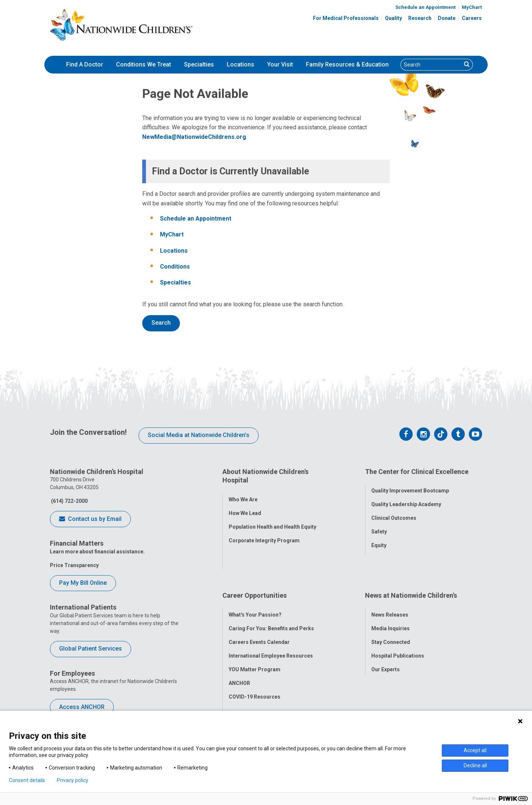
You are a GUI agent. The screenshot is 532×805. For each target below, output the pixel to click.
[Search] (431, 65)
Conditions (175, 267)
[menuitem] (85, 65)
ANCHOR (239, 654)
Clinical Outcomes (394, 513)
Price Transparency (74, 565)
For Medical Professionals (346, 18)
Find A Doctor (85, 64)
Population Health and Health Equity (272, 521)
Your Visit (280, 64)
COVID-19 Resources (255, 668)
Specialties (199, 64)
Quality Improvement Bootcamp (410, 485)
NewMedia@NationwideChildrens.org (194, 137)
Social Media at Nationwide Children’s (199, 435)
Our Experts (386, 641)
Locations (241, 64)
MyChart (472, 7)
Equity (379, 540)
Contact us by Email (90, 519)
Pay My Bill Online (83, 583)
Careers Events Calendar (259, 613)
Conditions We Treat (144, 64)
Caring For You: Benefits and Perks (271, 600)
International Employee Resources (271, 627)
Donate (447, 18)
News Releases (390, 586)
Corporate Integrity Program (264, 535)
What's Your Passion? (255, 586)
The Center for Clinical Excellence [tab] (417, 472)
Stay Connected (391, 613)
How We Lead (245, 508)
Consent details (27, 780)
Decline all (475, 765)
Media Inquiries (391, 600)
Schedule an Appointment (425, 7)
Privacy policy (73, 780)
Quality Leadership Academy (406, 499)
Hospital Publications (398, 627)
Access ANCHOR (82, 707)
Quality (393, 18)
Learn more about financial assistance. (97, 552)
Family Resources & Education (347, 64)
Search (161, 323)
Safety (379, 526)
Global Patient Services (91, 649)
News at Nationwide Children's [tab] (411, 572)
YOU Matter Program (255, 641)
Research (420, 18)
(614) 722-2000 (69, 501)
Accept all (475, 750)
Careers (472, 18)
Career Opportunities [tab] (255, 572)
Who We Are (243, 494)
